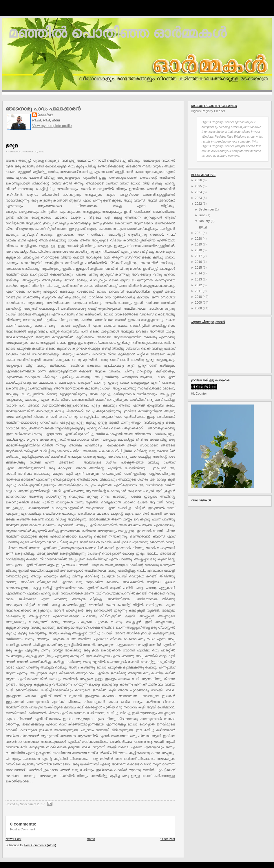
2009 (198, 302)
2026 (198, 180)
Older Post (168, 839)
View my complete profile (52, 126)
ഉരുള (12, 146)
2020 (198, 239)
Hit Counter (199, 394)
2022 (198, 204)
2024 (198, 192)
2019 (198, 244)
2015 (198, 267)
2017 (198, 256)
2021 (198, 233)
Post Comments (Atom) (40, 845)
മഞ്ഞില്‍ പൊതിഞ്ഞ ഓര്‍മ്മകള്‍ (117, 33)
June (202, 215)
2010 (198, 297)
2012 (198, 285)
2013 (198, 279)
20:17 (41, 804)
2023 (198, 198)
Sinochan (45, 114)
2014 (198, 273)
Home (91, 839)
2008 (198, 308)
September (206, 209)
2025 (198, 186)
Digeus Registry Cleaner (208, 111)
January (204, 221)
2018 (198, 250)
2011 (198, 291)
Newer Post (13, 839)
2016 (198, 262)
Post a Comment (23, 829)
